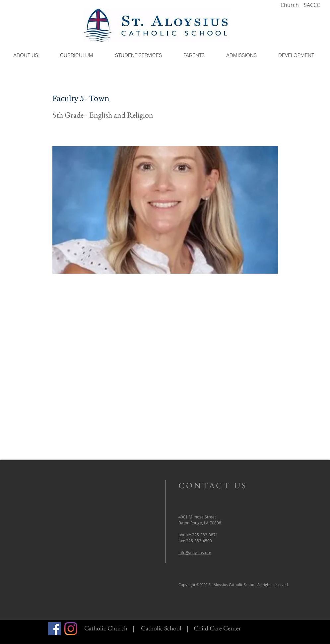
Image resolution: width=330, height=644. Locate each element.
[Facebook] (55, 629)
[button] (26, 55)
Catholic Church (106, 628)
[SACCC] (312, 5)
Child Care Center (217, 628)
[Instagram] (71, 629)
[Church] (290, 5)
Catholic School (161, 628)
